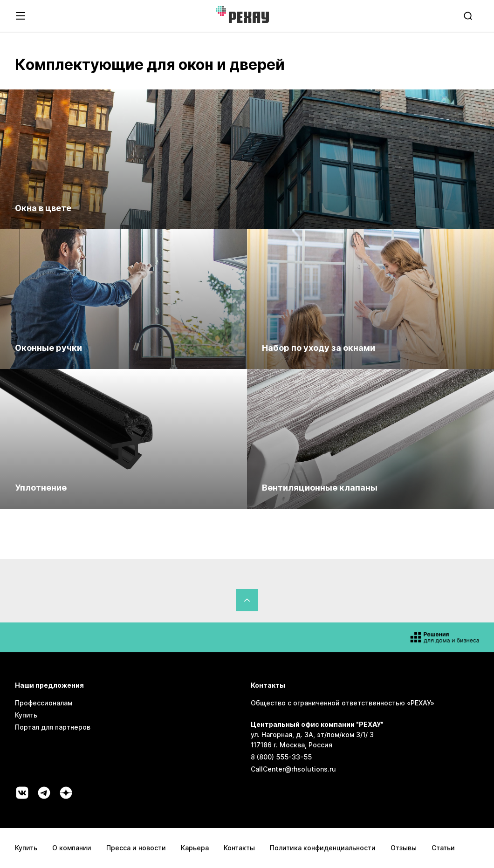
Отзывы (404, 848)
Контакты (239, 848)
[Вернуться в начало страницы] (247, 600)
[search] (469, 16)
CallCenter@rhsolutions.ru (293, 769)
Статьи (443, 848)
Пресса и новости (136, 848)
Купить (26, 715)
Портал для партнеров (53, 727)
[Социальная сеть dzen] (66, 793)
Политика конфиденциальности (323, 848)
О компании (72, 848)
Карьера (195, 848)
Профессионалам (44, 703)
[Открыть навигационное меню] (21, 16)
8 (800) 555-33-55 (281, 757)
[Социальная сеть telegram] (44, 793)
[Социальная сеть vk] (22, 793)
